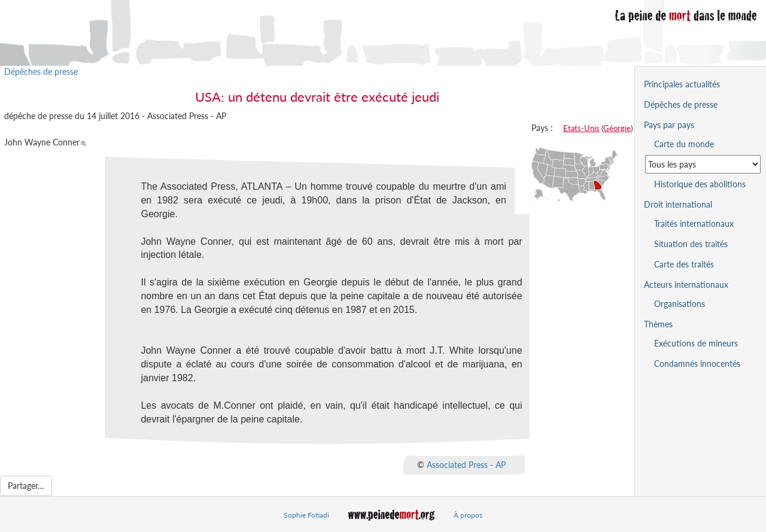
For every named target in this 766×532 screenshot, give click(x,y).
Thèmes (658, 324)
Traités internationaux (694, 224)
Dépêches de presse (41, 72)
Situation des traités (691, 244)
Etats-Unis (581, 128)
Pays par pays (669, 125)
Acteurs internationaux (686, 285)
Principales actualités (682, 84)
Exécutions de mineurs (696, 343)
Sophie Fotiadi (306, 515)
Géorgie (617, 128)
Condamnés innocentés (697, 364)
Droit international (678, 204)
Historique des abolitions (700, 184)
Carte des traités (684, 264)
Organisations (680, 304)
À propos (468, 515)
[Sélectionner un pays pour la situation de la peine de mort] (703, 164)
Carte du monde (684, 144)
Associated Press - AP (466, 465)
